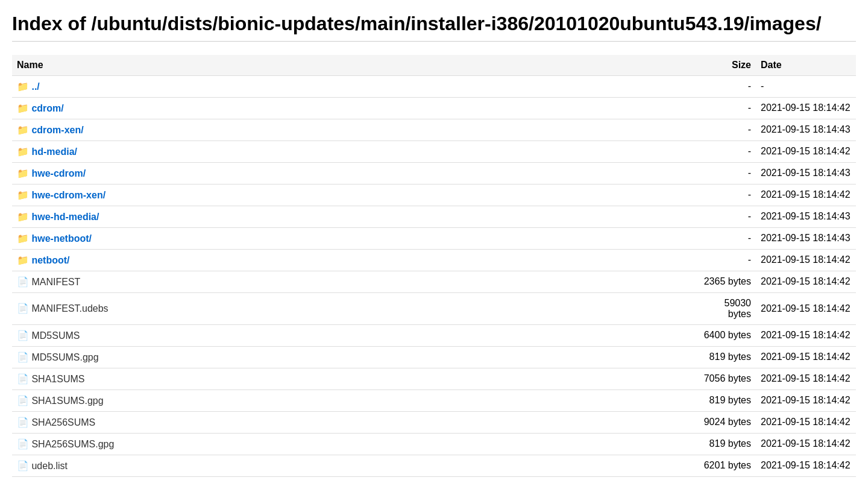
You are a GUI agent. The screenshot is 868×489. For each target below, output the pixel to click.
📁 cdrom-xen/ (50, 130)
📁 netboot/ (43, 260)
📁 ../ (28, 87)
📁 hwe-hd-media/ (58, 217)
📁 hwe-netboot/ (54, 238)
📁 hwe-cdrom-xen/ (61, 195)
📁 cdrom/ (40, 108)
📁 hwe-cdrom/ (51, 173)
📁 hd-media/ (47, 152)
